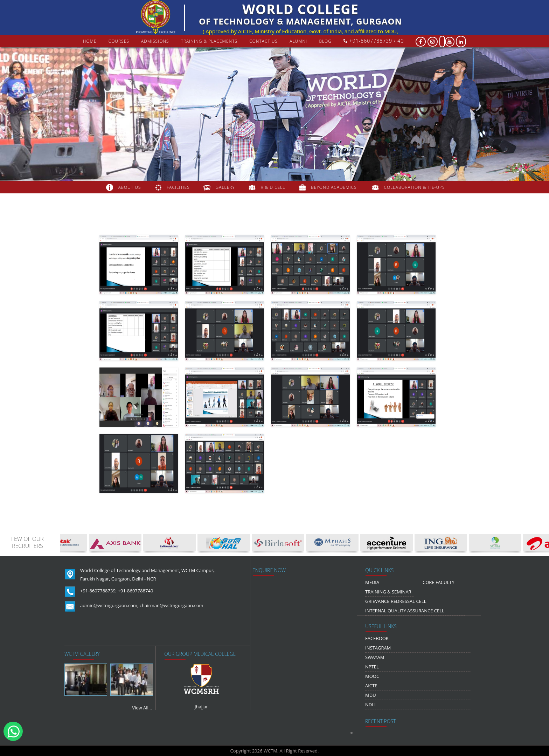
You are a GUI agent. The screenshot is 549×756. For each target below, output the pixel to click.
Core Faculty (439, 582)
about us (129, 187)
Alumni (298, 41)
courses (119, 41)
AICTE (371, 686)
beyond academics (334, 187)
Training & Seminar (388, 592)
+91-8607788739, (98, 591)
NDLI (370, 705)
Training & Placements (209, 41)
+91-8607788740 (136, 591)
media (372, 582)
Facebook (377, 638)
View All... (142, 708)
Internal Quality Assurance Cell (405, 611)
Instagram (378, 648)
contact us (263, 41)
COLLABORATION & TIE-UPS (415, 187)
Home (90, 41)
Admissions (155, 41)
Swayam (375, 657)
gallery (225, 187)
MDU (371, 695)
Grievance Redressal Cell (396, 601)
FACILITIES (178, 187)
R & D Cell (273, 187)
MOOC (372, 676)
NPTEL (372, 667)
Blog (325, 41)
